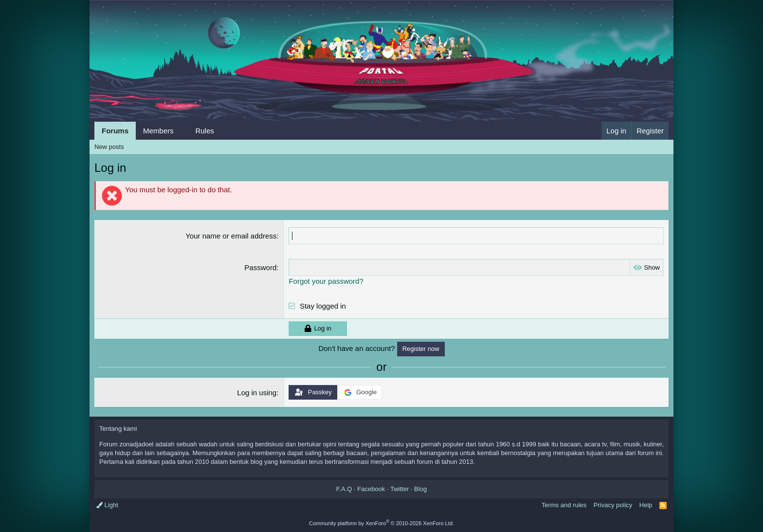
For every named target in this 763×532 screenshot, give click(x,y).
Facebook (371, 489)
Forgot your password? (326, 281)
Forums (115, 131)
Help (646, 505)
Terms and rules (564, 505)
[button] (181, 131)
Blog (420, 489)
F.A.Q (344, 489)
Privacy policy (613, 505)
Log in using (257, 393)
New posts (109, 147)
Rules (204, 131)
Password (260, 267)
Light (107, 505)
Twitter (400, 489)
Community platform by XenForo (381, 523)
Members (158, 131)
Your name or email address (231, 236)
